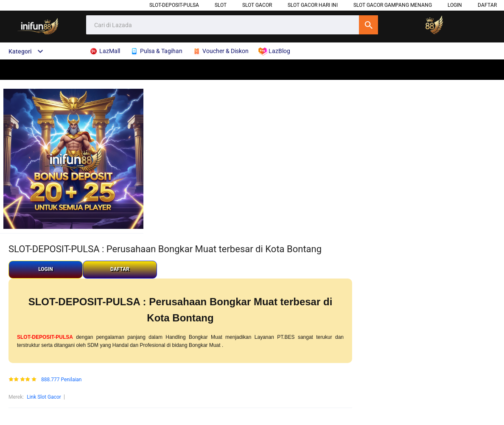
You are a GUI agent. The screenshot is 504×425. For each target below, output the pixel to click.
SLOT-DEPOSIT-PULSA (174, 5)
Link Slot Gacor (44, 397)
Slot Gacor (257, 5)
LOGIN (455, 5)
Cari (368, 25)
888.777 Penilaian (62, 380)
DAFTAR (487, 5)
